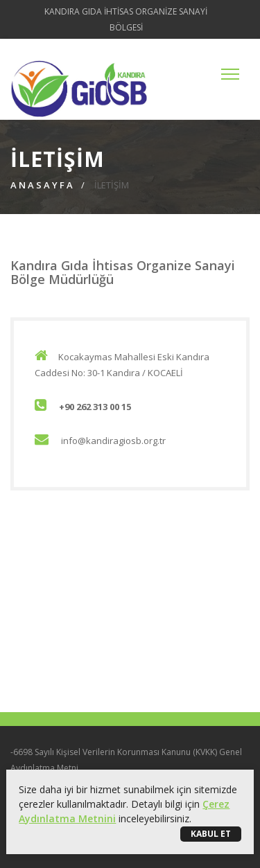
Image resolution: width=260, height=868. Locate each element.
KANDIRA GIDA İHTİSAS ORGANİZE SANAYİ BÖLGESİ (126, 19)
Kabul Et (211, 834)
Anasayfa (43, 185)
